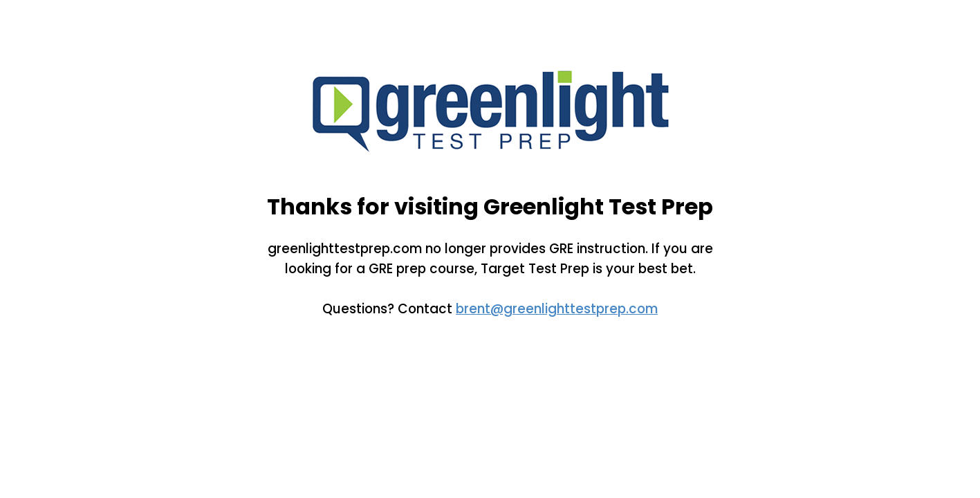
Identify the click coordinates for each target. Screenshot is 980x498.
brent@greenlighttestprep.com (557, 309)
